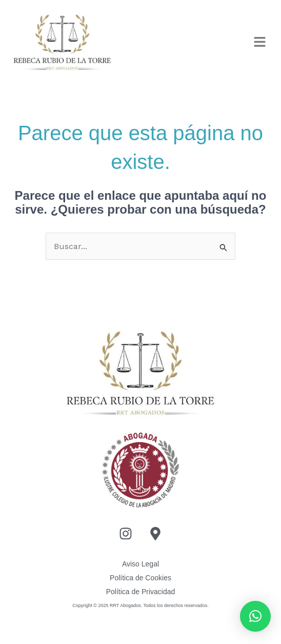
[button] (260, 43)
